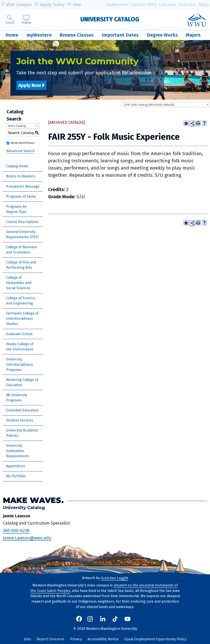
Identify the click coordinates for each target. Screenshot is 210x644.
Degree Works (162, 35)
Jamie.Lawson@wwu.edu (27, 538)
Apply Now (30, 85)
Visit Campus (16, 5)
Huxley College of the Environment (20, 347)
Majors (193, 35)
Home (12, 35)
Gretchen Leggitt (114, 578)
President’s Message (23, 186)
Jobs (27, 639)
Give (74, 5)
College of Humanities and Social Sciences (19, 283)
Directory (188, 5)
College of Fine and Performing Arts (21, 265)
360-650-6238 (16, 530)
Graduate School (19, 334)
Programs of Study (21, 196)
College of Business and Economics (22, 250)
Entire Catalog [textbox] (17, 126)
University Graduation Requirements (18, 451)
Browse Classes (77, 35)
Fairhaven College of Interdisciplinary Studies (22, 319)
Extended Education (22, 410)
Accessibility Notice (103, 639)
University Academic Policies (22, 433)
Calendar (168, 5)
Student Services (20, 420)
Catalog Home (17, 166)
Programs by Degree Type (16, 209)
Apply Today (49, 5)
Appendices (16, 466)
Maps (204, 5)
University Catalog (110, 19)
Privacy (76, 639)
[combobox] (166, 105)
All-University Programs (17, 398)
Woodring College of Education (22, 382)
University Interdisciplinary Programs (19, 364)
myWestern (117, 5)
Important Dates (120, 35)
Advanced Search (21, 151)
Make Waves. (33, 500)
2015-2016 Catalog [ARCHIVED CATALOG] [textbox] (149, 105)
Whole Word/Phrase (23, 143)
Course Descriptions (22, 222)
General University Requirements (21, 234)
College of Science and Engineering (21, 301)
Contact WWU (144, 5)
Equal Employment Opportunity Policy (155, 639)
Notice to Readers (21, 176)
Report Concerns (50, 639)
